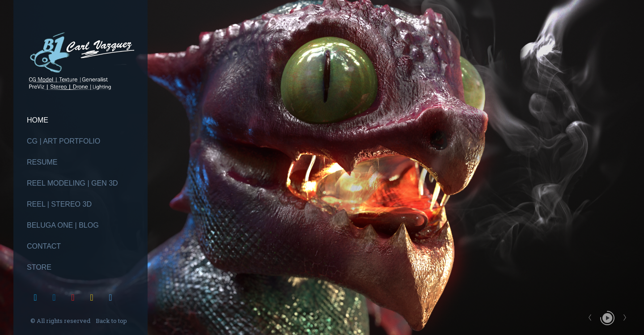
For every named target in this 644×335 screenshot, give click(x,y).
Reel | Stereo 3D (59, 204)
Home (38, 120)
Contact (44, 246)
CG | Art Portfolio (64, 141)
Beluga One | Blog (63, 225)
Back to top (112, 321)
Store (39, 267)
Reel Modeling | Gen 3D (72, 183)
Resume (42, 162)
